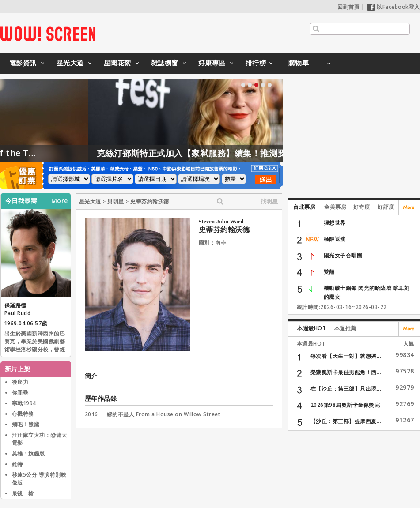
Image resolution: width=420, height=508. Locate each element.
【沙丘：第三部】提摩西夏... (346, 421)
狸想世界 (335, 223)
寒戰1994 (24, 403)
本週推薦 (345, 328)
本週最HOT (312, 328)
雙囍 (329, 272)
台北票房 (304, 207)
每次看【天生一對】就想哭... (346, 356)
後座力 (20, 382)
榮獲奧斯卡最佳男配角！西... (346, 372)
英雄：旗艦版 (28, 453)
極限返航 (335, 239)
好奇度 (362, 207)
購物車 (299, 63)
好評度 (386, 207)
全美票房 (335, 207)
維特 (17, 464)
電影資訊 (23, 63)
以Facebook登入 (394, 7)
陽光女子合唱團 (343, 255)
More (60, 201)
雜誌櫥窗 (165, 63)
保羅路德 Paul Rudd (18, 309)
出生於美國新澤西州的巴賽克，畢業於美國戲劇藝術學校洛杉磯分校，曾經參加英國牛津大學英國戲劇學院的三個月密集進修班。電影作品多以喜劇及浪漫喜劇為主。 (35, 342)
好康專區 (212, 63)
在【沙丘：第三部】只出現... (346, 389)
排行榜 (256, 63)
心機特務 (23, 414)
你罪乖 (20, 393)
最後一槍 (23, 493)
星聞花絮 (117, 63)
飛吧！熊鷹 (26, 424)
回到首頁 (348, 7)
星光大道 (70, 63)
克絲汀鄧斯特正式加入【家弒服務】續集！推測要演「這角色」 (232, 153)
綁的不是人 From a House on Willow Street (164, 414)
